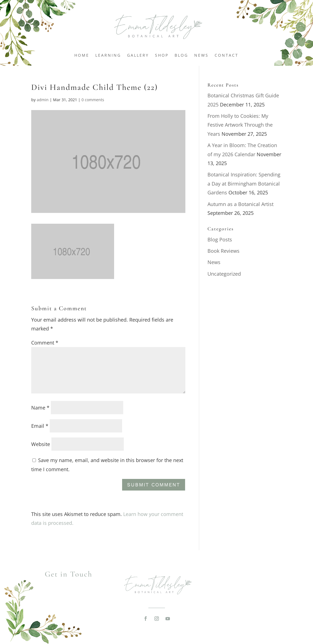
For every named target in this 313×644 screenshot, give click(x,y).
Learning (108, 56)
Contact (227, 56)
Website (41, 444)
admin (43, 100)
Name (40, 408)
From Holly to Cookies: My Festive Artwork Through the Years (240, 125)
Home (82, 56)
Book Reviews (223, 251)
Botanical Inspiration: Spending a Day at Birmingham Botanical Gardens (244, 183)
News (201, 56)
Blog (181, 56)
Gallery (138, 56)
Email (40, 426)
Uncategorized (224, 274)
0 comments (93, 100)
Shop (162, 56)
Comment (45, 343)
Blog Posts (220, 239)
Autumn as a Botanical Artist (240, 204)
